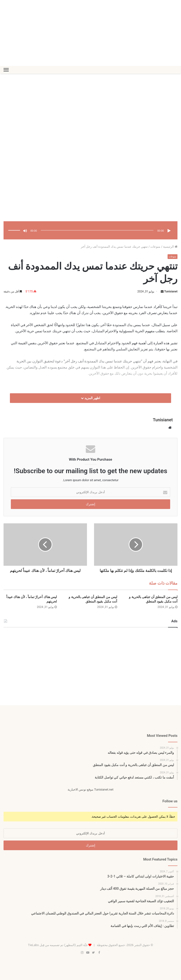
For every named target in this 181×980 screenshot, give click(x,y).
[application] (90, 231)
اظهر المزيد (91, 398)
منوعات (155, 247)
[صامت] (25, 231)
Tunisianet (171, 292)
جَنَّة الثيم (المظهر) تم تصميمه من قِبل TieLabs (58, 945)
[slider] (97, 230)
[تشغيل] (169, 231)
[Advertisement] (90, 33)
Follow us (170, 801)
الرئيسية (170, 247)
